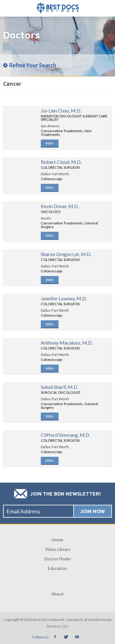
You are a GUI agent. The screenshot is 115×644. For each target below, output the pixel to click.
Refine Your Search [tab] (30, 65)
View (50, 143)
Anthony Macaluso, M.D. (67, 343)
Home (57, 540)
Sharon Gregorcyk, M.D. (66, 254)
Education (57, 568)
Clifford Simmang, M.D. (65, 435)
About (58, 594)
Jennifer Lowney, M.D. (64, 298)
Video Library (58, 549)
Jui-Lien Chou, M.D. (61, 111)
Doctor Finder (58, 559)
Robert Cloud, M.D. (61, 162)
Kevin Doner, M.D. (60, 206)
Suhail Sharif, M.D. (59, 387)
